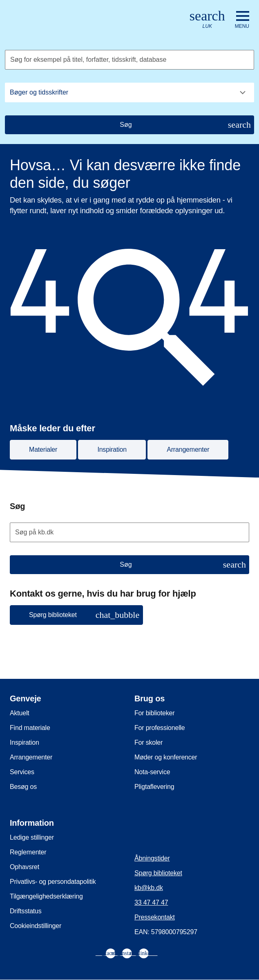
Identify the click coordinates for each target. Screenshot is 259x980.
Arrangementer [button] (188, 449)
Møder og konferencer (166, 757)
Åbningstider (152, 858)
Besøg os (23, 787)
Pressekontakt (155, 917)
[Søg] (129, 125)
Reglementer (28, 852)
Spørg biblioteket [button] (84, 615)
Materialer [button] (43, 449)
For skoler (148, 742)
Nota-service (152, 772)
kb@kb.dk (149, 888)
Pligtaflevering (154, 787)
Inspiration (25, 742)
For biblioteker (154, 713)
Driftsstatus (26, 911)
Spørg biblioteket (158, 873)
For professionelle (160, 728)
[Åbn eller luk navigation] (242, 20)
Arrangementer (31, 757)
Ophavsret (25, 867)
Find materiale (30, 728)
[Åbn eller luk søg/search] (207, 20)
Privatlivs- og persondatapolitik (53, 882)
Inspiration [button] (112, 449)
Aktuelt (20, 713)
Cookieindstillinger (36, 926)
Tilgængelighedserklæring (46, 896)
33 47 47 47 (151, 902)
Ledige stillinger (32, 837)
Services (22, 772)
